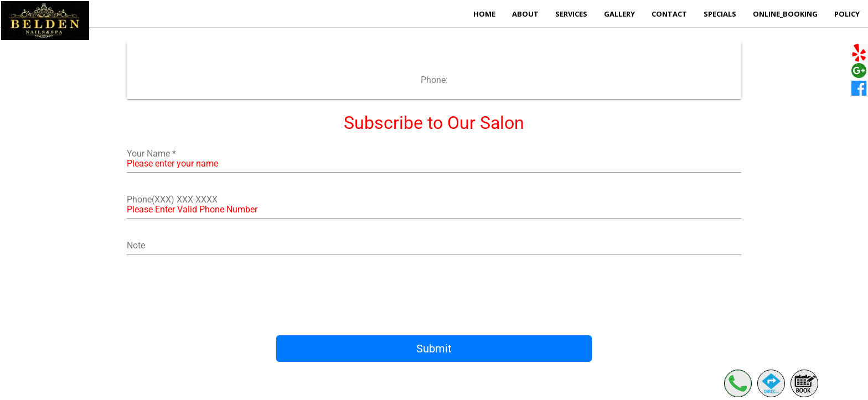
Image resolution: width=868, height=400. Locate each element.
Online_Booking (785, 14)
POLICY (847, 14)
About (525, 14)
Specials (720, 14)
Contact (669, 14)
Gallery (619, 14)
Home (484, 14)
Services (571, 14)
